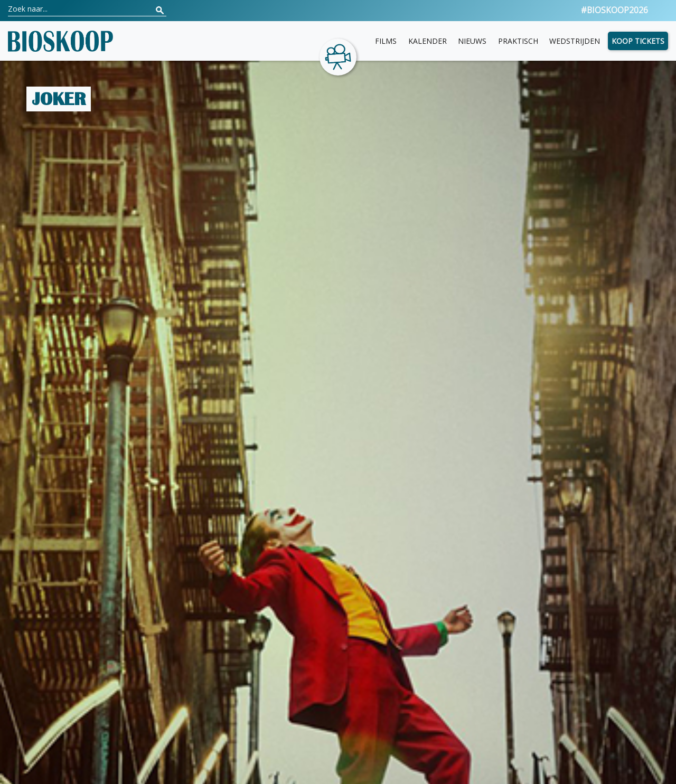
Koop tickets (638, 41)
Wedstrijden (575, 41)
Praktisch (518, 41)
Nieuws (472, 41)
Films (386, 41)
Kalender (428, 41)
